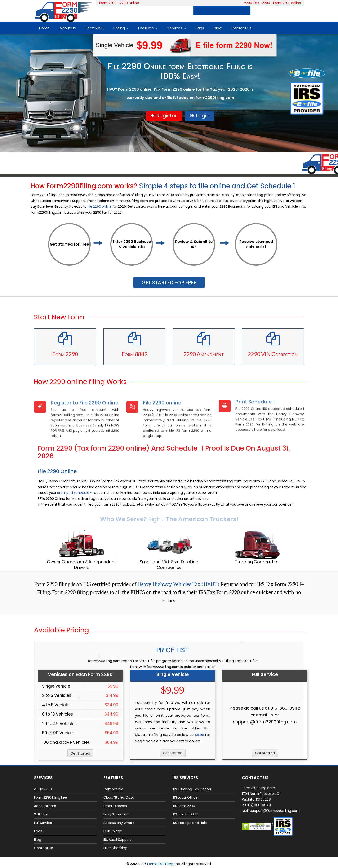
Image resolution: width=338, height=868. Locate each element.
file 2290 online (100, 206)
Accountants (45, 806)
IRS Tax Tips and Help (190, 823)
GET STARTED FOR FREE (169, 283)
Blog (218, 28)
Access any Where (119, 823)
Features (146, 28)
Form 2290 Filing (160, 864)
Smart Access (115, 806)
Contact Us (242, 28)
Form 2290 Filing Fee (51, 797)
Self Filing (42, 814)
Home (44, 28)
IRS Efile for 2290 (186, 814)
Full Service (43, 823)
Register (268, 10)
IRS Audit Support (117, 840)
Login (295, 10)
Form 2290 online (287, 3)
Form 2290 (108, 3)
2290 (266, 3)
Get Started (80, 753)
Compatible (113, 789)
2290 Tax (251, 3)
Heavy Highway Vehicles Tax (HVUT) (178, 584)
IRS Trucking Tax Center (192, 789)
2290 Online (129, 3)
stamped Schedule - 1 (75, 493)
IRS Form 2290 (184, 806)
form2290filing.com (215, 98)
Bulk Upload (113, 831)
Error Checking (115, 848)
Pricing (119, 28)
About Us (68, 28)
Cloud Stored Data (119, 797)
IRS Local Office (185, 797)
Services (175, 28)
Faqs (200, 28)
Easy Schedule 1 (116, 814)
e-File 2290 (43, 789)
